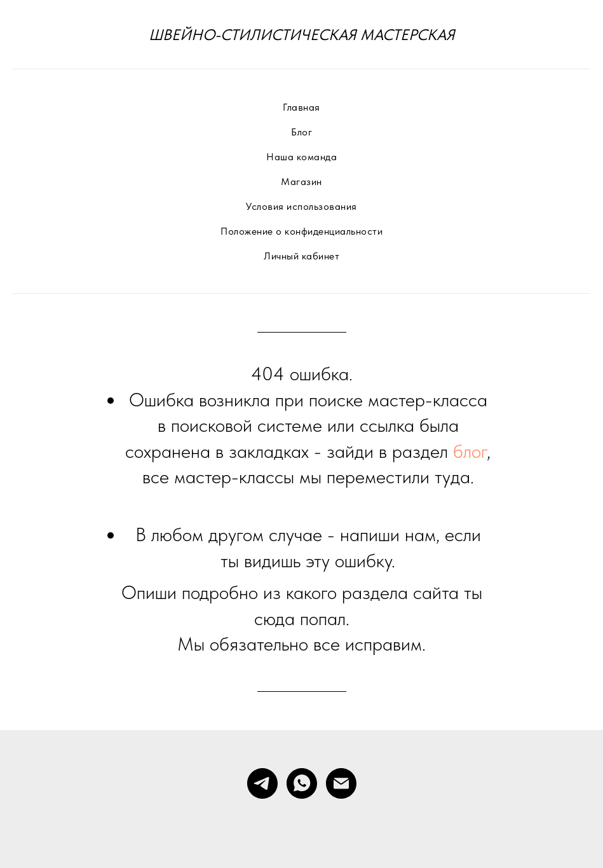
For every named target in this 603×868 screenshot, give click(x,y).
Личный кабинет (301, 256)
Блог (301, 132)
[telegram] (262, 783)
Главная (301, 107)
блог (470, 451)
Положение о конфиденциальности (301, 231)
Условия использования (301, 206)
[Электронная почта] (341, 783)
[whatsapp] (302, 783)
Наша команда (301, 157)
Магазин (301, 182)
